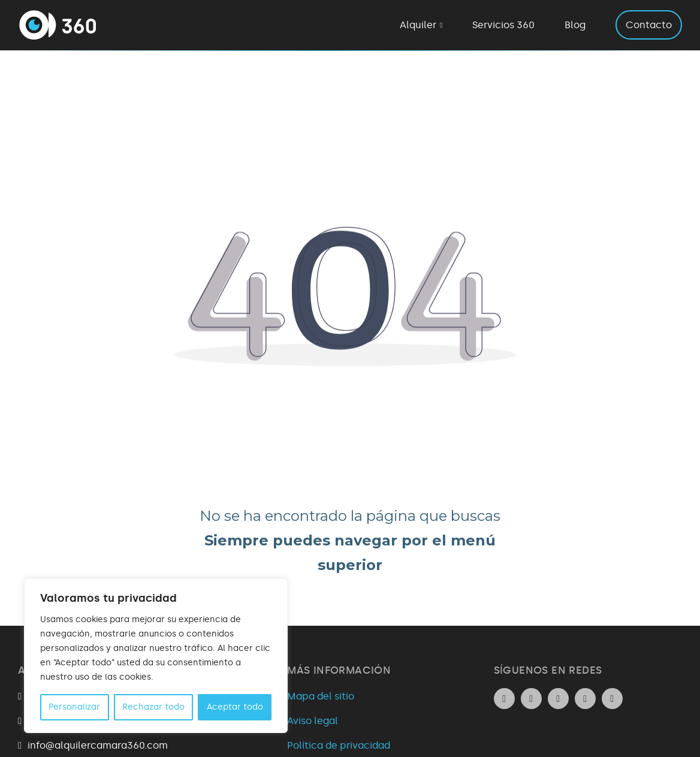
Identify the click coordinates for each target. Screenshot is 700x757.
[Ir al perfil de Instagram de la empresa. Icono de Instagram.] (531, 699)
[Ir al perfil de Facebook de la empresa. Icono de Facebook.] (558, 699)
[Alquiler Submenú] (441, 25)
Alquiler (418, 25)
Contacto (649, 25)
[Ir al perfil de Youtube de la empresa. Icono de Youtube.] (612, 699)
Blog (575, 25)
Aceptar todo (235, 707)
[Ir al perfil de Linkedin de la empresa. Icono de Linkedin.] (504, 699)
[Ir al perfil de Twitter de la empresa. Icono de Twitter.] (585, 699)
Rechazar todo (153, 707)
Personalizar (74, 707)
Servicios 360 (503, 25)
